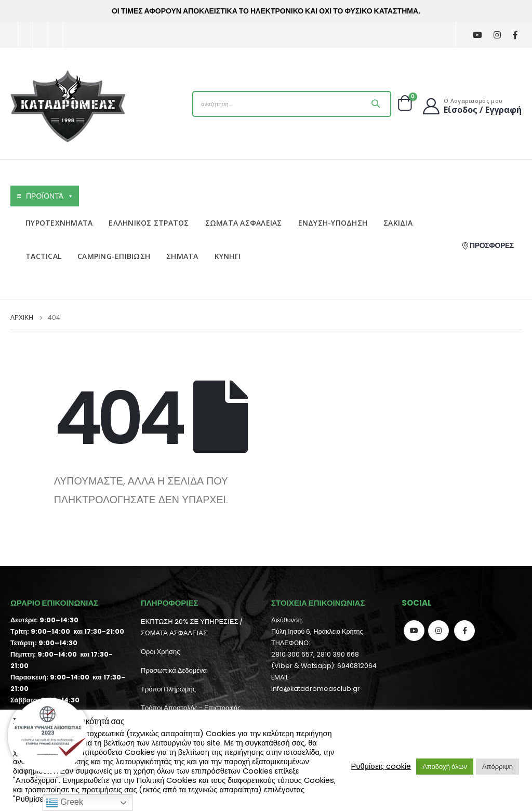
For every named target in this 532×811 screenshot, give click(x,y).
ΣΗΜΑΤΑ (182, 256)
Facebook (464, 631)
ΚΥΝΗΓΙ (228, 256)
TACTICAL (43, 256)
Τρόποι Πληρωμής (168, 689)
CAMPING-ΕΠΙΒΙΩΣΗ (114, 256)
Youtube (414, 631)
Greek (64, 803)
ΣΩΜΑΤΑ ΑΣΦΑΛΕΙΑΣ (244, 223)
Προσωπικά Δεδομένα (174, 670)
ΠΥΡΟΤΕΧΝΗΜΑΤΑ (59, 223)
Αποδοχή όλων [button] (445, 767)
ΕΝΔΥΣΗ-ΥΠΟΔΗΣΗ (333, 223)
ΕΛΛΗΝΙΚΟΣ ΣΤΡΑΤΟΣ (149, 223)
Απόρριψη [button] (497, 767)
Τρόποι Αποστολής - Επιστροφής (191, 708)
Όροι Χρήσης (160, 652)
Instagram (438, 631)
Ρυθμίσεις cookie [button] (381, 766)
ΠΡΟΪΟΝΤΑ (50, 196)
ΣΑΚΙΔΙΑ (398, 223)
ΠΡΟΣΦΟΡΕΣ (488, 245)
